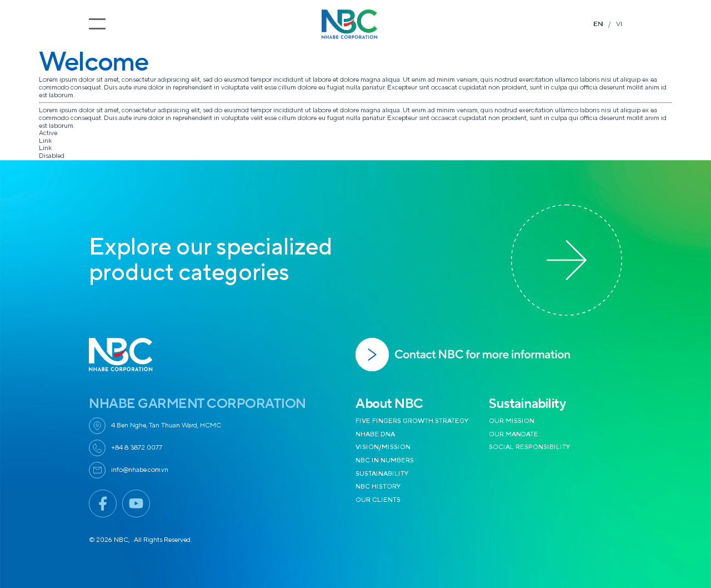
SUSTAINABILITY (382, 474)
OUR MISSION (512, 421)
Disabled (52, 156)
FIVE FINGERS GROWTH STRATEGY (412, 421)
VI (619, 24)
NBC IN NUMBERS (385, 460)
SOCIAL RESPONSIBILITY (530, 447)
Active (48, 133)
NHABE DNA (375, 434)
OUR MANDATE (514, 434)
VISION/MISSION (383, 447)
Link (45, 141)
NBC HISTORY (378, 487)
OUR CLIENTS (378, 500)
